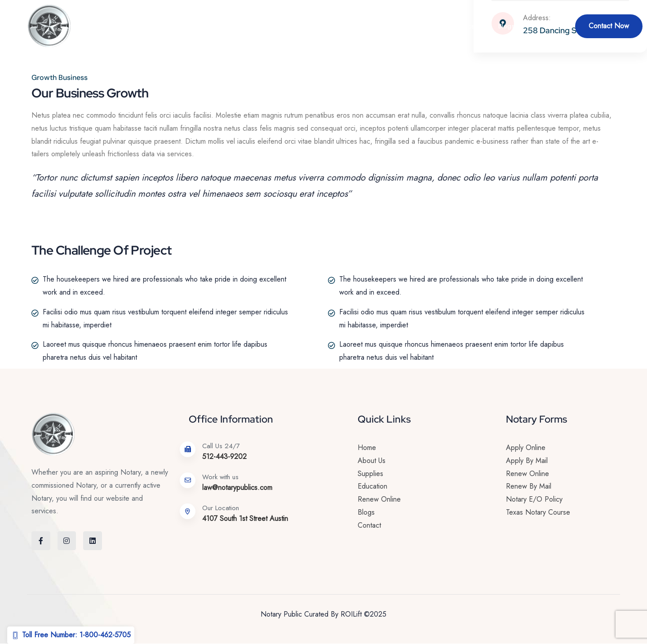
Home (164, 26)
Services (243, 26)
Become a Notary (366, 26)
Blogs (506, 26)
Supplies (426, 26)
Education (471, 26)
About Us (199, 26)
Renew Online (297, 26)
